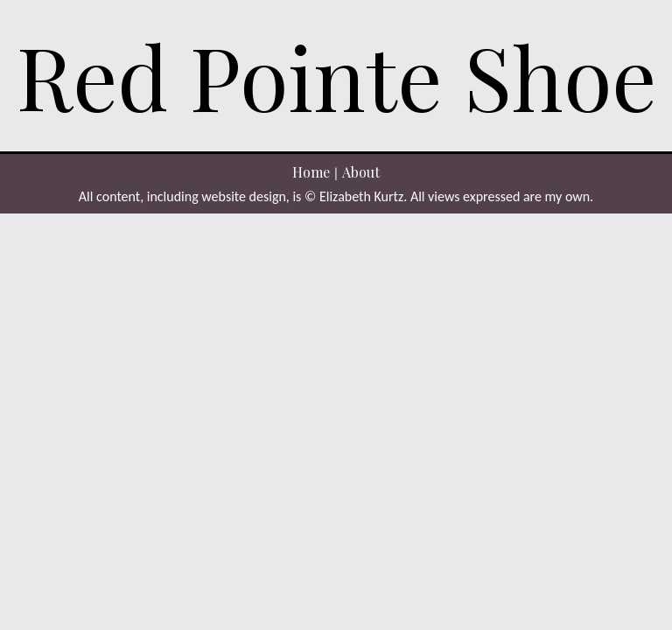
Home (311, 172)
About (361, 172)
